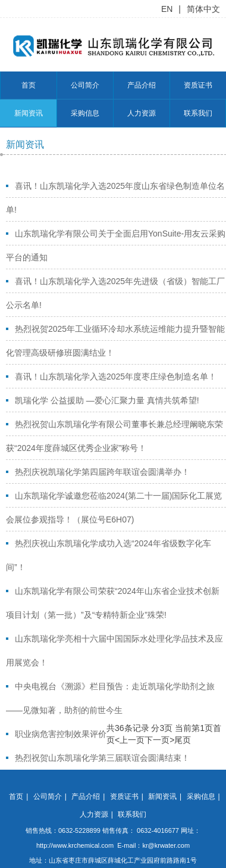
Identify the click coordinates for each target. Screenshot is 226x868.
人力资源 (142, 113)
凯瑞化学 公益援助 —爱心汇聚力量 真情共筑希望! (107, 400)
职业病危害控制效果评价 (61, 734)
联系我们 (198, 113)
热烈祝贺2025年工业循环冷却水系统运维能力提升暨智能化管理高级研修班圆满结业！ (115, 341)
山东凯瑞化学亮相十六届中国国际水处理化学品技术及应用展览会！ (114, 651)
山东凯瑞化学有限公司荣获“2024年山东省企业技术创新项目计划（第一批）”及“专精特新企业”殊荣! (113, 603)
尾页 (183, 740)
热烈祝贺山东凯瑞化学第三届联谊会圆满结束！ (102, 758)
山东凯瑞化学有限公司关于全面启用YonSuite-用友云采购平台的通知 (116, 245)
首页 (29, 85)
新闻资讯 (29, 113)
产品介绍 (142, 85)
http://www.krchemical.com (75, 845)
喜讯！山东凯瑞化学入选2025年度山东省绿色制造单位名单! (115, 198)
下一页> (159, 740)
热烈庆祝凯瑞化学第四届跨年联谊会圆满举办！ (102, 472)
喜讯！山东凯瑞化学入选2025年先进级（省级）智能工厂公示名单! (115, 293)
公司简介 (85, 85)
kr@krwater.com (166, 845)
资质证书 (198, 85)
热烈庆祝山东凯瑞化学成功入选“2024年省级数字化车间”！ (109, 555)
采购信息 (85, 113)
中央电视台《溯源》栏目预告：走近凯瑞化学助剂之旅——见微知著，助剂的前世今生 (110, 698)
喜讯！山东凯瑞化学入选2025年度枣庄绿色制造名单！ (116, 377)
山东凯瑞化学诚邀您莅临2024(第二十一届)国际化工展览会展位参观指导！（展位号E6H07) (114, 508)
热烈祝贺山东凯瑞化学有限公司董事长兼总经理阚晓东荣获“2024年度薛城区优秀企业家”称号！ (114, 436)
